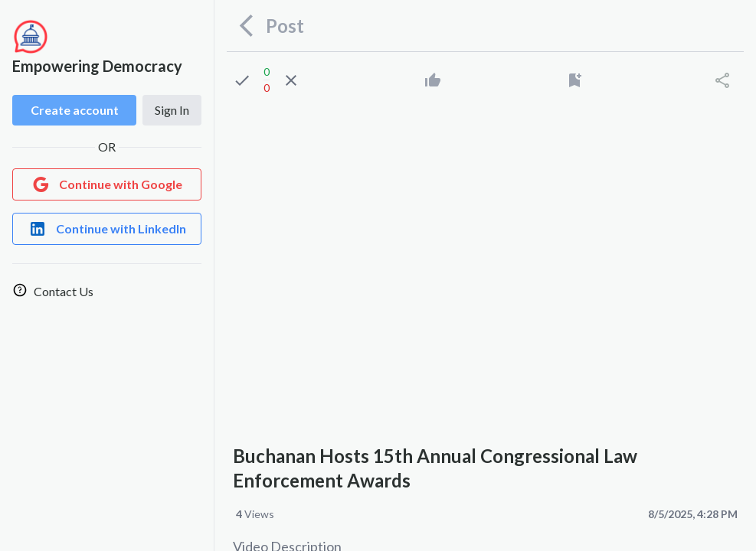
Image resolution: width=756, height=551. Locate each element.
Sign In (172, 110)
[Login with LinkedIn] (107, 229)
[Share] (722, 80)
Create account (75, 110)
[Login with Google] (107, 184)
